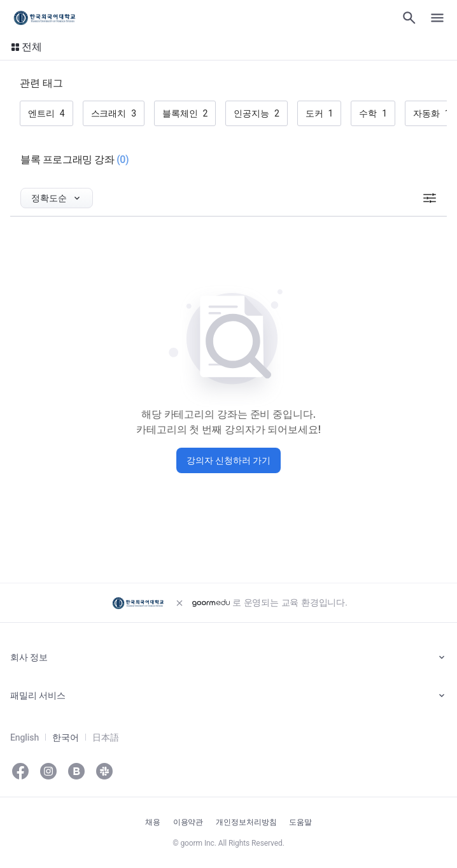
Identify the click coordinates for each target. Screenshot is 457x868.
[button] (26, 47)
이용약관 (188, 822)
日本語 (106, 737)
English (25, 737)
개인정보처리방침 (246, 822)
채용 (153, 822)
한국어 (66, 737)
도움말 (300, 822)
